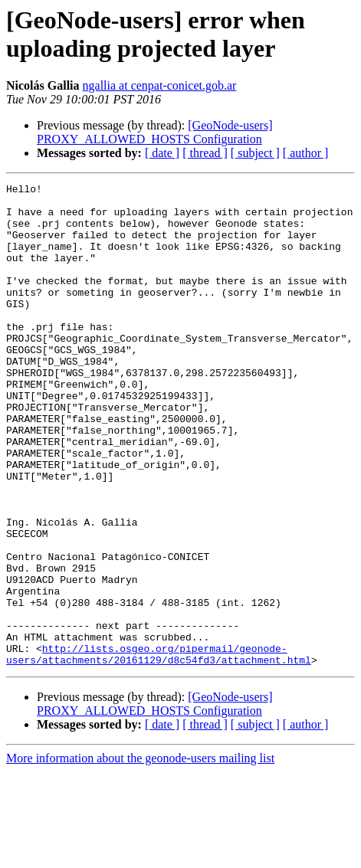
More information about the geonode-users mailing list (140, 855)
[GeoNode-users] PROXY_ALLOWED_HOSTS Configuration (154, 132)
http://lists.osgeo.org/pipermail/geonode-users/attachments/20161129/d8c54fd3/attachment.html (159, 749)
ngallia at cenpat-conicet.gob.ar (160, 85)
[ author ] (306, 153)
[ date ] (162, 153)
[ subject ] (255, 153)
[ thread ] (205, 153)
